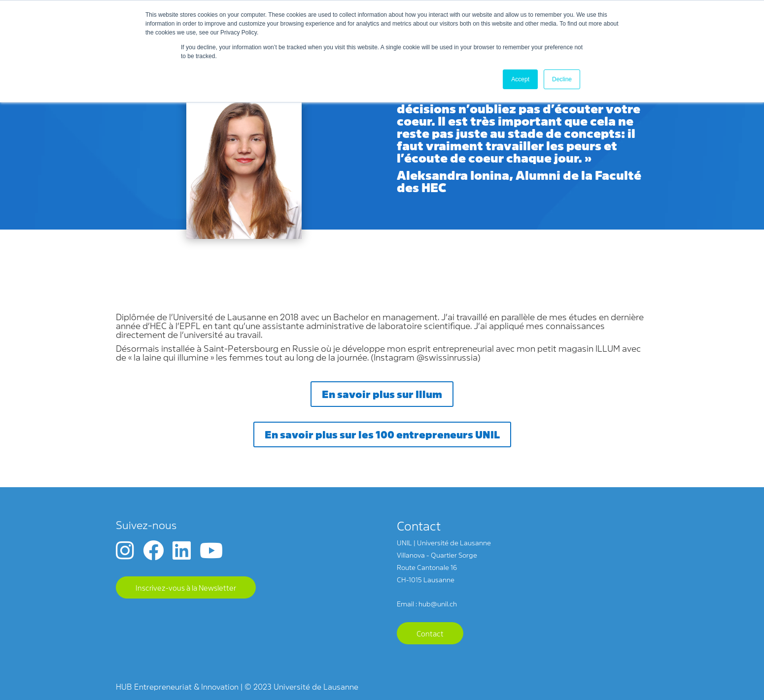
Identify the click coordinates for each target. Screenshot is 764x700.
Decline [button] (562, 79)
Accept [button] (520, 79)
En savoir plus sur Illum (382, 394)
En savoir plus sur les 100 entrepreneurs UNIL (382, 434)
